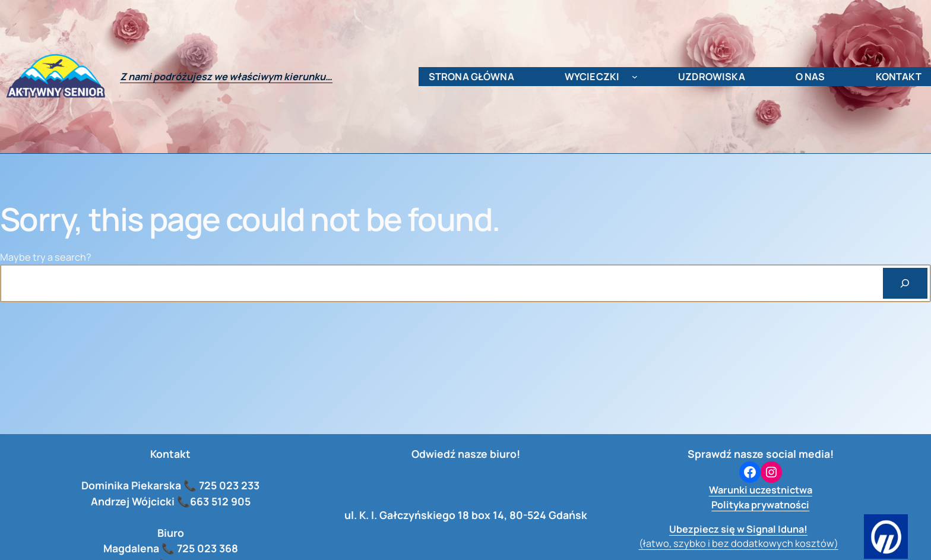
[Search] (905, 283)
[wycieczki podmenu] (635, 77)
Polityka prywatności (760, 505)
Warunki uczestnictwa (761, 490)
